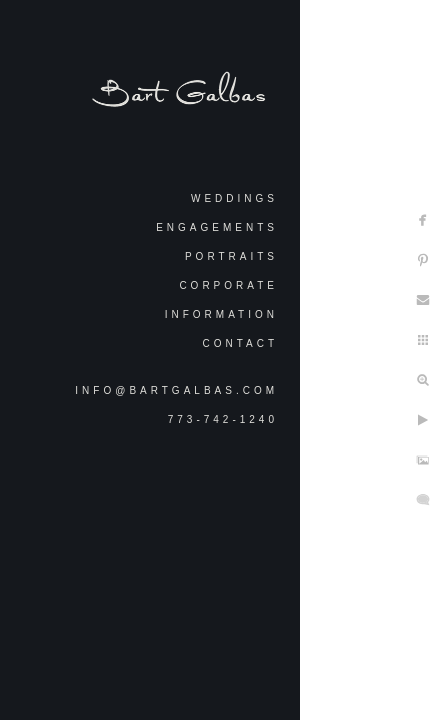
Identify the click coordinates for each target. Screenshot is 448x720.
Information (221, 314)
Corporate (228, 285)
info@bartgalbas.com (176, 390)
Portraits (231, 256)
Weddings (234, 198)
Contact (240, 343)
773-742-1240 (223, 419)
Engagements (217, 227)
